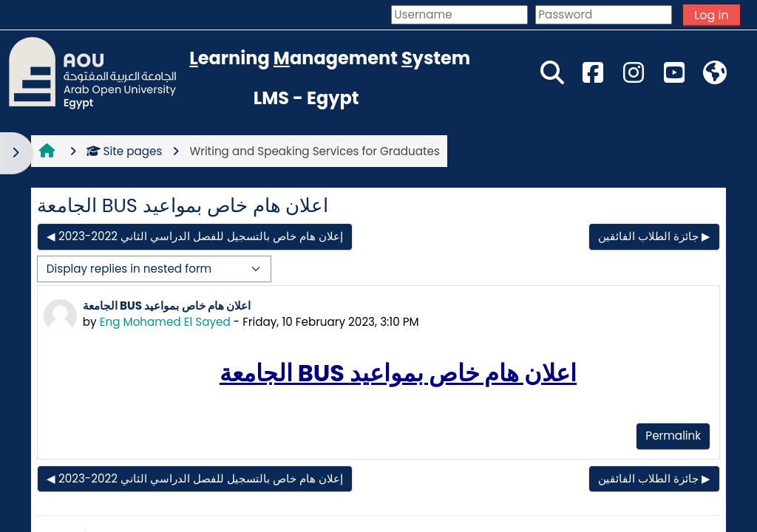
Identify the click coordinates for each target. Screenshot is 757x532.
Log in (711, 15)
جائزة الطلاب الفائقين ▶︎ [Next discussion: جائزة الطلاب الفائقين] (654, 236)
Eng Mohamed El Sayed (165, 322)
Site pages (125, 151)
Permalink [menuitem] (673, 436)
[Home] (92, 72)
